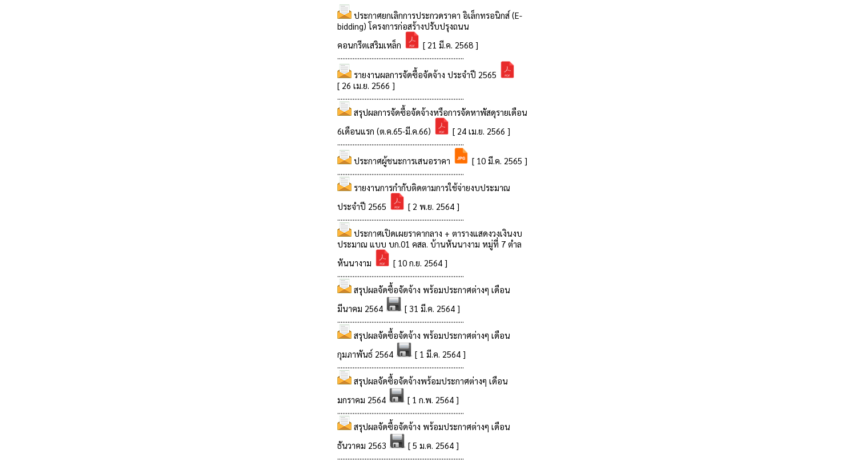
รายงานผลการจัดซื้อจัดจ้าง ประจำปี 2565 (426, 74)
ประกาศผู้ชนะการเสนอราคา (403, 161)
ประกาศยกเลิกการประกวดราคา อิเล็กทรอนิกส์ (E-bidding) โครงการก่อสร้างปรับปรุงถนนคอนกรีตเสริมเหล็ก (430, 30)
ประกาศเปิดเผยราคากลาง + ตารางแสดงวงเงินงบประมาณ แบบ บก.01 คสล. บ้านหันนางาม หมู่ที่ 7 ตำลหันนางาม (430, 248)
